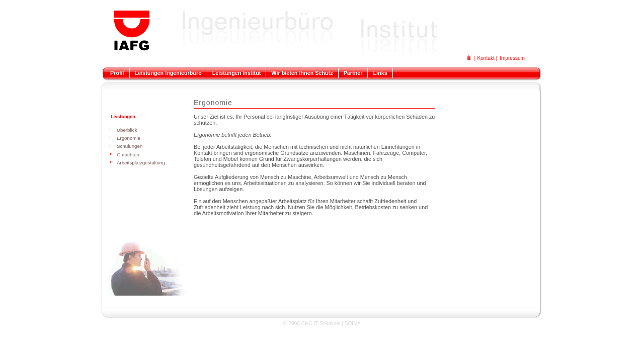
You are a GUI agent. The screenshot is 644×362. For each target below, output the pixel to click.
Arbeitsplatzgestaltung (141, 163)
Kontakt (486, 58)
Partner (353, 73)
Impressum (512, 58)
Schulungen (130, 146)
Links (380, 73)
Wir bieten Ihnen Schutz (302, 73)
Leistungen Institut (237, 73)
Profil (117, 73)
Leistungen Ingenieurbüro (168, 73)
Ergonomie (129, 138)
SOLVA (353, 324)
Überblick (127, 130)
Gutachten (128, 155)
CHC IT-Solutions (321, 324)
